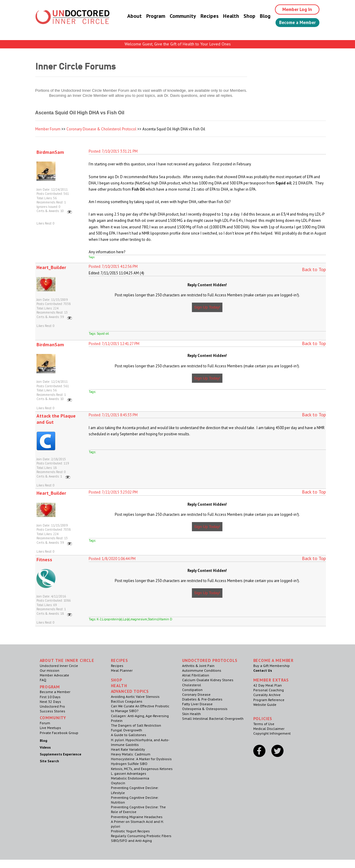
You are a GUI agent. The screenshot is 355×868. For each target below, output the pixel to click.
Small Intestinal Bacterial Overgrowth (213, 718)
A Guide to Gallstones (129, 735)
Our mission (50, 670)
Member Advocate (54, 675)
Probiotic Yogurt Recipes (130, 831)
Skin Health (191, 714)
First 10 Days (50, 697)
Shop (244, 16)
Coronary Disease (196, 694)
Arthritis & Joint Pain (198, 666)
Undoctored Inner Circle (59, 666)
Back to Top (314, 269)
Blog (260, 16)
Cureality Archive (267, 695)
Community (178, 16)
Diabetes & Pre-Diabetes (202, 699)
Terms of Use (264, 724)
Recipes (204, 16)
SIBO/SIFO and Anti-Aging (131, 841)
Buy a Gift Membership (272, 666)
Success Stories (52, 711)
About (129, 16)
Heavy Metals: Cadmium (131, 754)
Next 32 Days (50, 702)
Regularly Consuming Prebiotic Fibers (141, 836)
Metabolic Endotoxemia (130, 778)
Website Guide (265, 705)
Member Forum (48, 129)
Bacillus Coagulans (127, 701)
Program (151, 16)
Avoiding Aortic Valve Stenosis (135, 697)
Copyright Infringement (272, 733)
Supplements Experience (61, 754)
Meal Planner (122, 670)
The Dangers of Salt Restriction (136, 725)
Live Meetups (50, 728)
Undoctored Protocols (210, 660)
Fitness (44, 559)
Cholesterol (192, 685)
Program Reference (269, 700)
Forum (45, 723)
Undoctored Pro (52, 706)
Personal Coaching (269, 690)
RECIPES (120, 660)
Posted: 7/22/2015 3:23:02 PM (113, 492)
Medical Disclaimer (269, 729)
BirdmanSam (50, 152)
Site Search (49, 761)
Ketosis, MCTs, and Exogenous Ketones (142, 769)
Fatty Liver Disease (197, 704)
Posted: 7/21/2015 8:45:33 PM (113, 415)
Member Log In (293, 10)
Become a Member (295, 23)
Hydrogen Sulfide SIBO (129, 764)
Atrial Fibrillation (196, 675)
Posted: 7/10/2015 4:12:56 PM (113, 267)
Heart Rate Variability (128, 749)
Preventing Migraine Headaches (137, 817)
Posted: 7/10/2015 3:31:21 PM (113, 151)
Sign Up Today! (207, 307)
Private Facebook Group (59, 733)
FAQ (43, 680)
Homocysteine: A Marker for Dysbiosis (141, 759)
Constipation (192, 690)
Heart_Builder (51, 267)
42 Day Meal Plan (268, 685)
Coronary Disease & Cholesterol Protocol (101, 129)
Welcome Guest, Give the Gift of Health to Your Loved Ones (178, 44)
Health (226, 16)
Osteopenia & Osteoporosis (205, 709)
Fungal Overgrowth (126, 730)
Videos (45, 747)
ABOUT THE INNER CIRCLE (67, 660)
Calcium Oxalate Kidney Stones (208, 680)
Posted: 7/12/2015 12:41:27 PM (114, 344)
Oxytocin (118, 783)
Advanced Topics (130, 691)
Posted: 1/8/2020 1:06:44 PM (112, 559)
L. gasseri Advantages (129, 773)
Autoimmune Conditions (202, 670)
